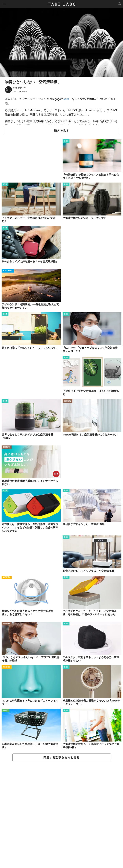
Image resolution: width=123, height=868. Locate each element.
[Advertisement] (61, 815)
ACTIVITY (7, 578)
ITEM (66, 141)
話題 (66, 99)
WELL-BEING (8, 271)
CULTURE (68, 401)
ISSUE (6, 711)
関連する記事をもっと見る (61, 757)
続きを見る (61, 131)
